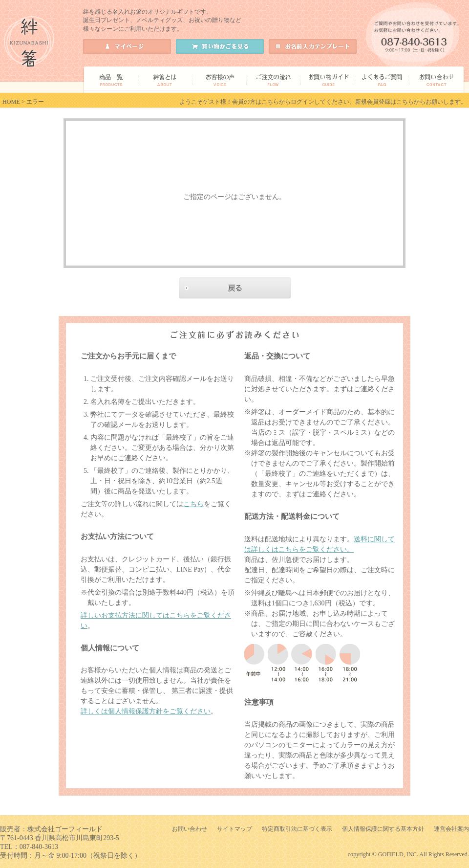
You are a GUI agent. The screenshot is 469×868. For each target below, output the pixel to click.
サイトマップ (234, 829)
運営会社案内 (451, 829)
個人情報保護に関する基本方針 (383, 829)
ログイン (302, 102)
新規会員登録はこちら (384, 102)
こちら (193, 504)
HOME (11, 102)
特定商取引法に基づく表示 (297, 829)
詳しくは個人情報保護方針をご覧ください (146, 711)
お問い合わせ (190, 829)
